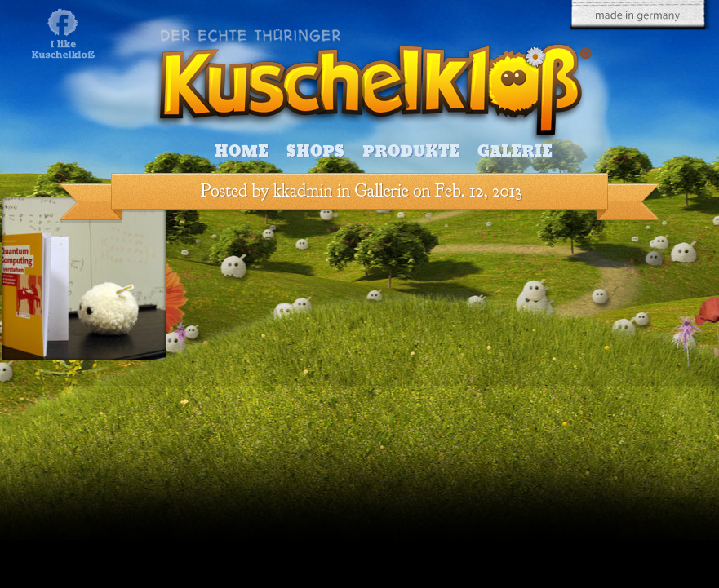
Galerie (515, 151)
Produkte (411, 151)
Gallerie (382, 191)
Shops (315, 151)
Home (242, 151)
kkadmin (303, 191)
